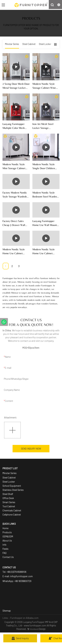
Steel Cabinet (9, 478)
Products (7, 532)
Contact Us (8, 557)
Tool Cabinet (9, 506)
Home (5, 528)
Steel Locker (9, 482)
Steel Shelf (8, 494)
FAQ (4, 553)
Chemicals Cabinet (12, 510)
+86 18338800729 (23, 581)
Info (4, 545)
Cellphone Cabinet (12, 515)
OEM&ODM (8, 536)
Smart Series (9, 502)
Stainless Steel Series (13, 490)
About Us (7, 541)
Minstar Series (10, 473)
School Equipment (12, 486)
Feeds (5, 549)
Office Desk (8, 498)
